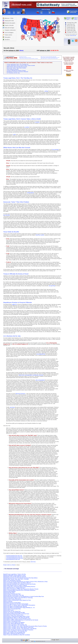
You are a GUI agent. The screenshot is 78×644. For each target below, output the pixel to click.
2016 (73, 36)
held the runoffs (40, 235)
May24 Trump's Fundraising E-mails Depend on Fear (17, 600)
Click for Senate (46, 9)
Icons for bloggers (8, 33)
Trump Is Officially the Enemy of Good (16, 70)
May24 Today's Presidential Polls (12, 609)
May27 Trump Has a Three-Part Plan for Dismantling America (19, 587)
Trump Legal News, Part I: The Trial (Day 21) (18, 64)
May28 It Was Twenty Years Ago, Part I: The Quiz (16, 579)
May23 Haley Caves (8, 610)
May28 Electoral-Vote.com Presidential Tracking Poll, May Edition (20, 578)
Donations (6, 40)
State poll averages (8, 28)
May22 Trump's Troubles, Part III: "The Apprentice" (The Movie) (20, 629)
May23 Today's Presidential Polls (12, 621)
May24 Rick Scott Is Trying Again (12, 603)
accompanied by (41, 354)
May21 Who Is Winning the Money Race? (14, 634)
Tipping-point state (8, 21)
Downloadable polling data (74, 12)
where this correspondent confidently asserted (31, 375)
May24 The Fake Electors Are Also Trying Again (16, 604)
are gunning (52, 286)
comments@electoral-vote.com (14, 557)
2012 (75, 36)
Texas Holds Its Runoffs (13, 69)
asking (46, 91)
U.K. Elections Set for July (13, 73)
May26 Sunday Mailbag (9, 592)
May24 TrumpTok (8, 601)
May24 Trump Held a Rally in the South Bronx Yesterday (18, 598)
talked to (14, 304)
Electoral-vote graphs (9, 23)
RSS (76, 41)
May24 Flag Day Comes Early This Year (14, 595)
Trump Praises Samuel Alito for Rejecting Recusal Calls (50, 58)
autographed (30, 193)
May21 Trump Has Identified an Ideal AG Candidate (17, 635)
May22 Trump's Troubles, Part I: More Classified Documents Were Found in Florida (25, 626)
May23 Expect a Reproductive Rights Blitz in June (16, 616)
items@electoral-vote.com (13, 559)
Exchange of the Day (23, 57)
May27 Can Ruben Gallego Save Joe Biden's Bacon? (17, 583)
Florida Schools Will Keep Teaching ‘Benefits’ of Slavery (29, 58)
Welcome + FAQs (8, 18)
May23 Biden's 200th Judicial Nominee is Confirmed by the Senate (21, 620)
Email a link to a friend (9, 565)
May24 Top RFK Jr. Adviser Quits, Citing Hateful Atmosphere (19, 605)
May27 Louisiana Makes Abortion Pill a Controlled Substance (19, 590)
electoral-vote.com (22, 5)
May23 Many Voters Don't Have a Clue (13, 615)
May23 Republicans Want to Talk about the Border (16, 618)
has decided (55, 150)
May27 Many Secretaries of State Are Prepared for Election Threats (21, 589)
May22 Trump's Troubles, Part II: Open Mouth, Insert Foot (18, 627)
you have (12, 407)
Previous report (68, 19)
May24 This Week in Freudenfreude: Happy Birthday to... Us (19, 608)
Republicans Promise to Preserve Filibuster (18, 72)
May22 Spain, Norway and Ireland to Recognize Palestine (18, 630)
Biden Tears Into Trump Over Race (25, 58)
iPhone (69, 42)
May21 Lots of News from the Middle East (14, 632)
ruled (14, 135)
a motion (37, 122)
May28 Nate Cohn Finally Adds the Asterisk (15, 577)
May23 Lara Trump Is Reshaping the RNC (14, 613)
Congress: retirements (9, 30)
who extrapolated (40, 380)
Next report (76, 19)
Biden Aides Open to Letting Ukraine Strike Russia (49, 58)
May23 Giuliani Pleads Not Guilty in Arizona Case (16, 614)
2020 (71, 36)
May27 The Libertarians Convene (12, 580)
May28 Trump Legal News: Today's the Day (15, 574)
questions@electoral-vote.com (14, 556)
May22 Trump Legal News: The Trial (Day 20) (15, 625)
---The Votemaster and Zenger (11, 569)
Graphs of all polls (8, 25)
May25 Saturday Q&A (9, 593)
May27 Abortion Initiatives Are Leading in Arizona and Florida (19, 584)
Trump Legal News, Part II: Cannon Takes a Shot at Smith (21, 65)
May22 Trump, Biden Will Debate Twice (14, 624)
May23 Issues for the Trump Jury (12, 611)
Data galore (7, 37)
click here (33, 562)
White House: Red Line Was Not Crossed (17, 67)
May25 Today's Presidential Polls (12, 594)
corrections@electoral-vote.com (15, 558)
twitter (73, 41)
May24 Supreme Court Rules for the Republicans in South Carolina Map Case (24, 596)
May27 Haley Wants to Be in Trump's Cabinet (15, 585)
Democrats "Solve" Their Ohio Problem (16, 68)
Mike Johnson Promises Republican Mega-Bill (48, 57)
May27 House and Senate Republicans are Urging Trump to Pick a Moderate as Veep (25, 582)
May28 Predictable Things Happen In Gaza (14, 575)
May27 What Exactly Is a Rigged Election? (14, 588)
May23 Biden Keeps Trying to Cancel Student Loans (17, 619)
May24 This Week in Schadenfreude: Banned (15, 606)
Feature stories (7, 35)
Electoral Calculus (20, 394)
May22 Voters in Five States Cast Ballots (14, 622)
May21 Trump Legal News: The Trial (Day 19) (15, 631)
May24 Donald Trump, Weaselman (12, 599)
